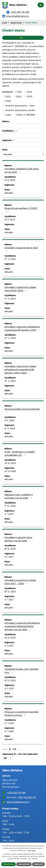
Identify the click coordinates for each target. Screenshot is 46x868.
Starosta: (21, 797)
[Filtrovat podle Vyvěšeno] (23, 135)
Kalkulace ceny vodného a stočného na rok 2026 (19, 496)
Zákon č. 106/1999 (26, 115)
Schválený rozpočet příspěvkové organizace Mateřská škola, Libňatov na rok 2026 (22, 626)
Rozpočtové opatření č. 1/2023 (21, 210)
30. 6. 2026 (10, 471)
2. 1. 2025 (9, 723)
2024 (19, 96)
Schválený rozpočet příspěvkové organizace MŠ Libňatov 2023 (23, 328)
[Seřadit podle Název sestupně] (11, 122)
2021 (19, 92)
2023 (8, 96)
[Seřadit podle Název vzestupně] (11, 121)
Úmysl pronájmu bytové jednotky (22, 411)
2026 (8, 101)
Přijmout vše (9, 864)
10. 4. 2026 (10, 428)
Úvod (5, 23)
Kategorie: (8, 92)
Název (6, 121)
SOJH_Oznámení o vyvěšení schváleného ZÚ (20, 454)
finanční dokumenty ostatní (20, 110)
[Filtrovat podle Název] (23, 126)
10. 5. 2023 (10, 180)
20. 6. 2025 (10, 463)
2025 (30, 96)
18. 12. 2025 (10, 549)
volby (8, 115)
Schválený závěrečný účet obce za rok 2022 (22, 170)
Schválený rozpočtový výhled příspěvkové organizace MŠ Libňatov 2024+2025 (20, 370)
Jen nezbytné (24, 864)
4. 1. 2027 (9, 557)
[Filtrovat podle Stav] (23, 154)
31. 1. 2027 (9, 688)
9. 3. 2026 (9, 420)
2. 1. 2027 (9, 514)
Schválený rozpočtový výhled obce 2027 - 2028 (20, 582)
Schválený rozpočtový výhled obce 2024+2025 (20, 289)
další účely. (32, 851)
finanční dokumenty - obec (20, 106)
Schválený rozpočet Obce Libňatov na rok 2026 (18, 539)
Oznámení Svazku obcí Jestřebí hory (21, 671)
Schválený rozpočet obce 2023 (21, 249)
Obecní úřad (16, 23)
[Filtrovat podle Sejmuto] (23, 145)
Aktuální (9, 193)
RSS (31, 38)
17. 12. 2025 (10, 506)
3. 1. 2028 (9, 731)
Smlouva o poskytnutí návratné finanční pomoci (21, 714)
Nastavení (38, 864)
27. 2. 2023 (10, 259)
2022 (29, 92)
